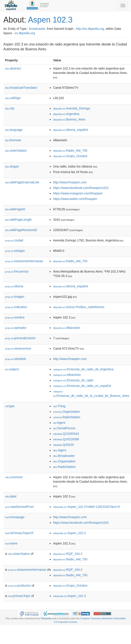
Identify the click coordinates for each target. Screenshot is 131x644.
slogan (12, 166)
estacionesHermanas (24, 261)
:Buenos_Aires (69, 119)
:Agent (59, 423)
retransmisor (18, 348)
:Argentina (66, 114)
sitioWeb (15, 359)
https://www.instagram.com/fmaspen (78, 193)
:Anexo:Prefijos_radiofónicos (79, 307)
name (11, 543)
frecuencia (17, 271)
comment (14, 477)
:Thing (59, 406)
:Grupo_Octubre (70, 156)
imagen (15, 297)
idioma (14, 286)
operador (16, 328)
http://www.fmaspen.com (70, 182)
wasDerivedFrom (19, 507)
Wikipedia (46, 618)
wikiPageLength (18, 220)
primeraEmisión (20, 338)
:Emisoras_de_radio (73, 380)
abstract (13, 68)
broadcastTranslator (21, 88)
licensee (13, 140)
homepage (15, 517)
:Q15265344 (66, 434)
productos (19, 586)
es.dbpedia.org (25, 33)
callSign (13, 98)
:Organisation (64, 461)
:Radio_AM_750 (70, 151)
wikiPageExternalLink (22, 182)
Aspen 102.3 (50, 20)
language (14, 130)
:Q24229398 (66, 439)
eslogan (15, 251)
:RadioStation (67, 417)
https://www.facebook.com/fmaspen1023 (81, 188)
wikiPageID (15, 209)
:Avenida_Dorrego (72, 108)
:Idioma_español (70, 130)
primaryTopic (19, 596)
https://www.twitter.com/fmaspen (75, 199)
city (10, 108)
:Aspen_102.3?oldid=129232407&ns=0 (87, 507)
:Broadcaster (64, 456)
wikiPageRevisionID (21, 230)
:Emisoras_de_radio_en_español (82, 386)
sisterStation (16, 151)
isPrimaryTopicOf (19, 533)
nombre (15, 317)
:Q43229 (63, 445)
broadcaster (37, 29)
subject (12, 369)
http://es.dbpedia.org (90, 29)
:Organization (66, 412)
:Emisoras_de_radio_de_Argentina (83, 369)
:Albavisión (67, 328)
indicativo (16, 307)
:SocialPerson (64, 428)
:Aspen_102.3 (69, 533)
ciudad (14, 240)
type (10, 406)
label (11, 496)
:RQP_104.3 (68, 554)
